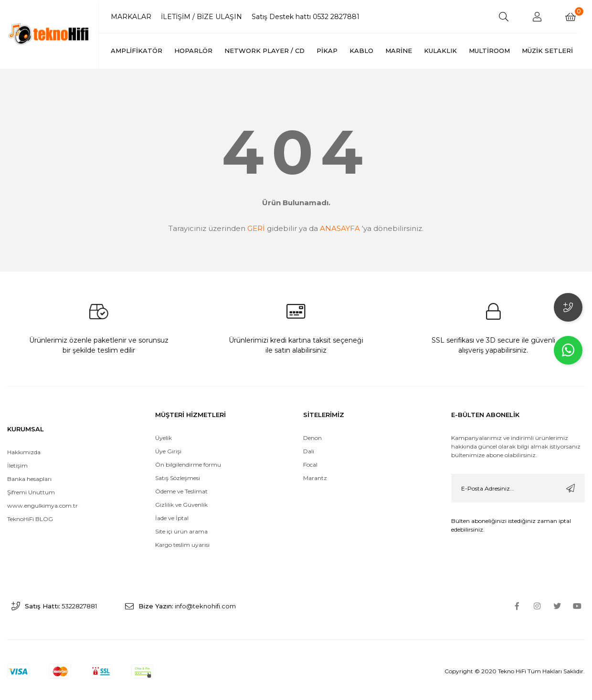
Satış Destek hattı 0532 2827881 (306, 17)
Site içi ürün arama (181, 518)
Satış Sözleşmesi (178, 465)
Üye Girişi (168, 438)
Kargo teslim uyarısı (183, 531)
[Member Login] (537, 17)
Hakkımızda (24, 439)
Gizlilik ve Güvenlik (181, 491)
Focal (310, 451)
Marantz (315, 465)
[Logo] (49, 34)
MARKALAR (131, 17)
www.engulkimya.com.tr (42, 492)
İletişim (17, 452)
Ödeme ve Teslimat (181, 478)
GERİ (256, 228)
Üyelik (164, 424)
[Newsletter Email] (518, 475)
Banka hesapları (29, 465)
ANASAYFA (340, 228)
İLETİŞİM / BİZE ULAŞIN (201, 17)
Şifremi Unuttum (31, 479)
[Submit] (571, 475)
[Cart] (571, 17)
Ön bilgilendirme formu (188, 451)
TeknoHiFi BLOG (30, 506)
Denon (312, 424)
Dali (309, 438)
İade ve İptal (172, 505)
